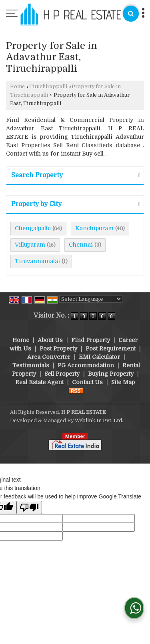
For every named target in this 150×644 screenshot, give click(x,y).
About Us (50, 340)
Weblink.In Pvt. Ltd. (99, 421)
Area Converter (49, 357)
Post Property (58, 348)
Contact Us (87, 382)
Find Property (91, 340)
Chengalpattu (33, 228)
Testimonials (31, 365)
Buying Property (111, 374)
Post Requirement (111, 348)
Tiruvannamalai (37, 261)
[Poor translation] (29, 507)
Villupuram (30, 245)
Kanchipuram (94, 228)
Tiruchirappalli (48, 87)
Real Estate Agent (39, 382)
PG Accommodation (86, 365)
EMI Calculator (99, 357)
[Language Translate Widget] (91, 299)
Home (17, 87)
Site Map (123, 382)
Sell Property (62, 374)
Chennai (81, 245)
